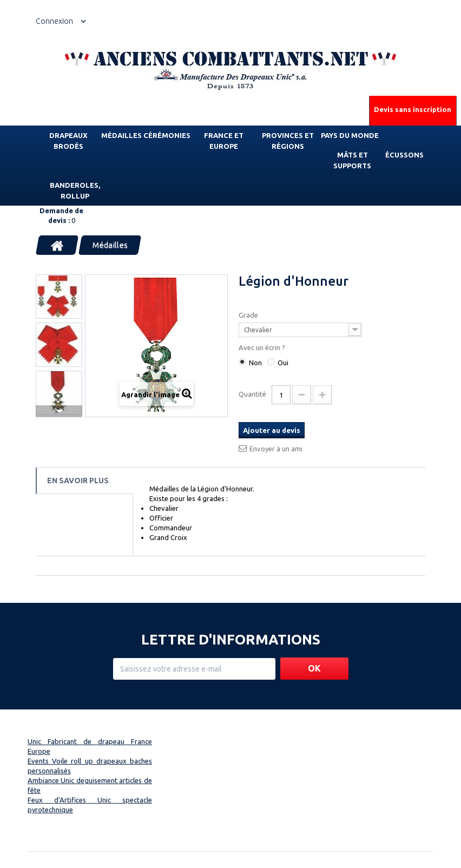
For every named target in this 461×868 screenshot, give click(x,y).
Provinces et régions (288, 141)
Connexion (54, 21)
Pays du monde (350, 135)
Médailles (121, 135)
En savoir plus (78, 481)
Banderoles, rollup (75, 190)
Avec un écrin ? (263, 347)
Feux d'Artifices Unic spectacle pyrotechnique (90, 805)
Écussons (404, 155)
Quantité (252, 394)
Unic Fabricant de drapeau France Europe (90, 746)
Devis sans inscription (413, 109)
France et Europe (224, 141)
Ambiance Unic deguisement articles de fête (90, 785)
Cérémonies (167, 135)
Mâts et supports (352, 160)
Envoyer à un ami (276, 449)
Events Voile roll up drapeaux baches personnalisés (90, 766)
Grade (249, 315)
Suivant (59, 411)
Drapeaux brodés (68, 141)
